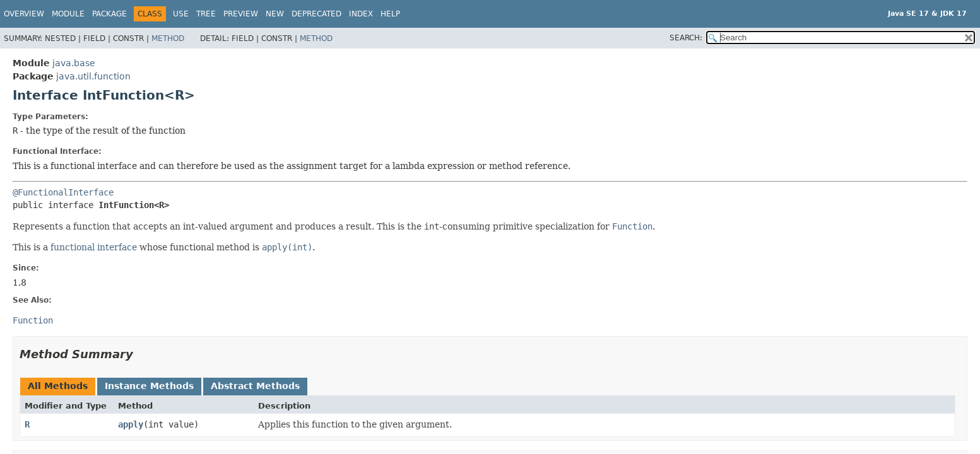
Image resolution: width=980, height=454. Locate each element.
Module (68, 14)
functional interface (94, 247)
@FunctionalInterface (63, 192)
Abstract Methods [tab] (255, 386)
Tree (206, 14)
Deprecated (316, 14)
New (275, 14)
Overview (24, 14)
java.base (74, 63)
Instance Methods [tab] (149, 386)
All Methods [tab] (58, 386)
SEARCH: (686, 38)
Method (168, 38)
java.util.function (93, 76)
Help (390, 14)
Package (109, 14)
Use (181, 14)
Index (361, 14)
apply (131, 424)
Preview (241, 14)
